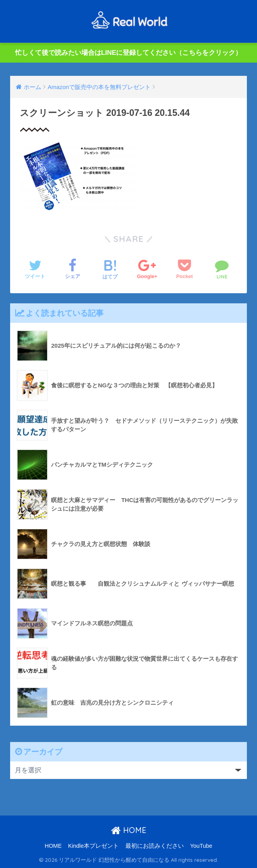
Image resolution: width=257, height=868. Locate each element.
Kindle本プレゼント (93, 846)
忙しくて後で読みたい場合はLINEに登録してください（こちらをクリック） (129, 53)
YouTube (201, 846)
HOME (129, 830)
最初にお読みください (155, 846)
